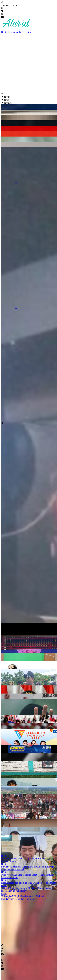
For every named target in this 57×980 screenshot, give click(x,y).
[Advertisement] (28, 64)
